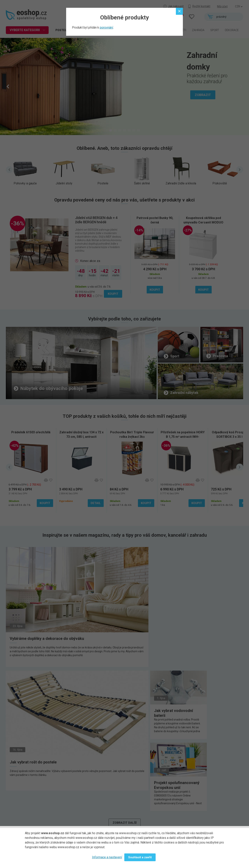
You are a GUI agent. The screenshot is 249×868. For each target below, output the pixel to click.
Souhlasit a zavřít (140, 857)
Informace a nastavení (107, 857)
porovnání (106, 27)
